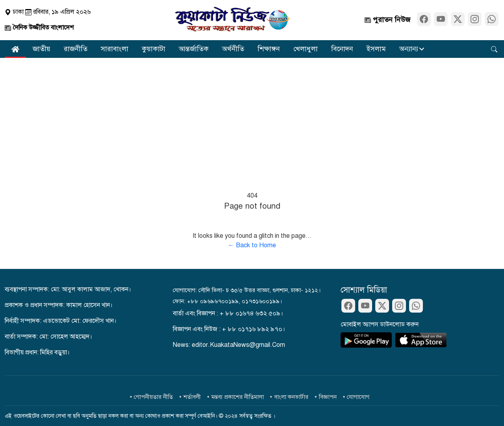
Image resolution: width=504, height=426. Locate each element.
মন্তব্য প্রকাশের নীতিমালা (238, 397)
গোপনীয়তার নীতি (153, 397)
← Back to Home (252, 245)
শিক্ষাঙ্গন (269, 49)
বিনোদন (342, 49)
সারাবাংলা (115, 49)
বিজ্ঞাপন (328, 397)
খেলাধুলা (306, 49)
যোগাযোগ (358, 397)
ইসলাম (376, 49)
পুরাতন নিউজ (387, 20)
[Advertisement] (252, 117)
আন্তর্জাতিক (194, 49)
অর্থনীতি (233, 49)
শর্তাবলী (192, 397)
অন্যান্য (409, 49)
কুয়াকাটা (154, 49)
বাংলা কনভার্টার (291, 397)
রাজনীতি (76, 49)
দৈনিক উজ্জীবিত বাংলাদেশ (39, 28)
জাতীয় (42, 49)
